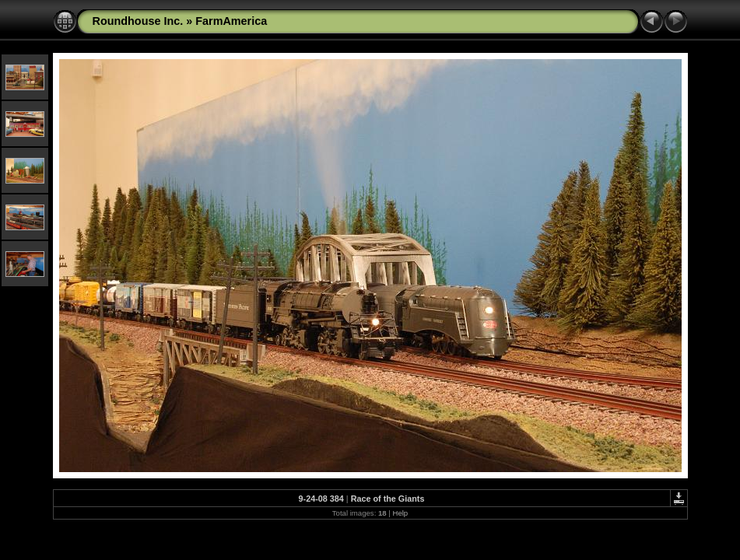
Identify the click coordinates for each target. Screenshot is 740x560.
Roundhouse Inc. (138, 21)
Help (400, 513)
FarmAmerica (231, 21)
